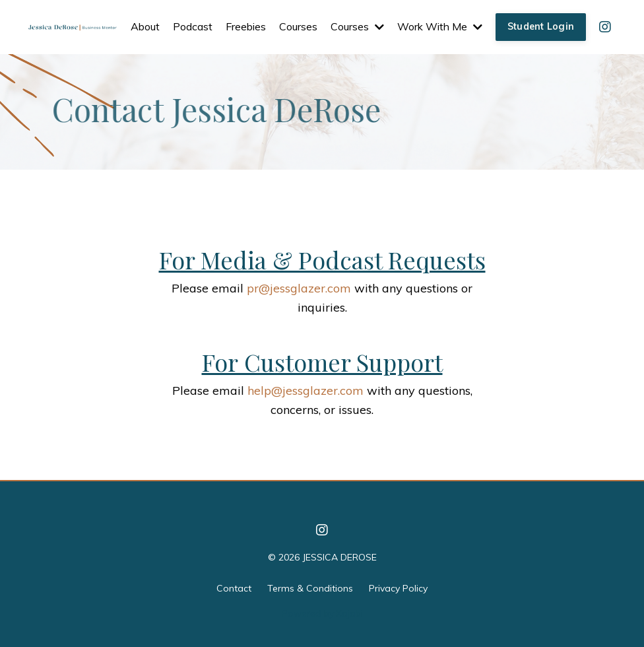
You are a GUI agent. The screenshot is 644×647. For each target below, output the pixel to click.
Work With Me (440, 26)
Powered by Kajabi (322, 613)
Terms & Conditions (310, 588)
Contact (234, 588)
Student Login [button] (541, 26)
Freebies (246, 26)
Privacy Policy (398, 588)
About (145, 26)
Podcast (193, 26)
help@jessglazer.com (306, 391)
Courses (298, 26)
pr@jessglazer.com (299, 288)
